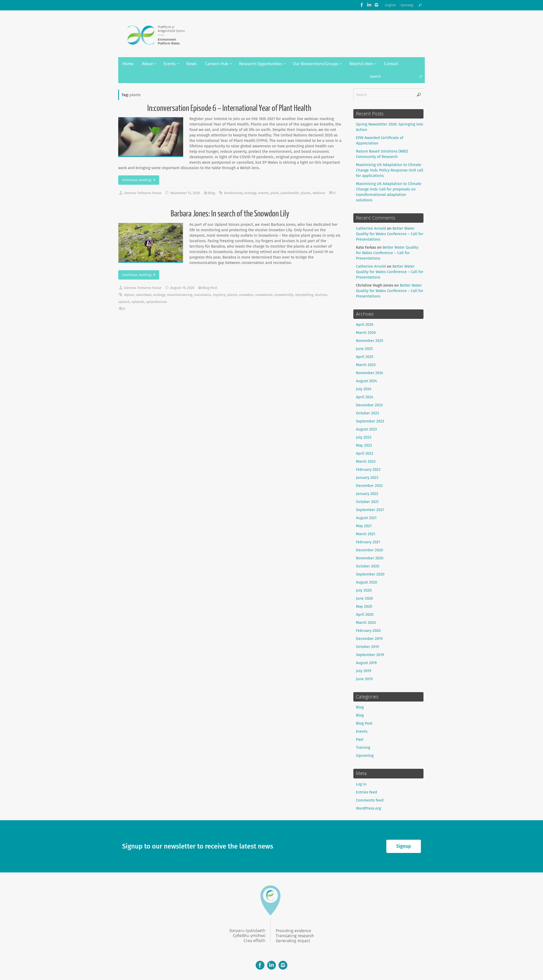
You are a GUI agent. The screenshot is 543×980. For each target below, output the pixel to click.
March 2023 (366, 461)
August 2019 (366, 663)
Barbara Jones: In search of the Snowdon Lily (230, 214)
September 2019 (370, 655)
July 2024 (364, 389)
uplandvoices (156, 302)
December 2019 (369, 639)
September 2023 (370, 421)
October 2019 (367, 647)
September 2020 (370, 574)
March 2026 (366, 333)
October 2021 (367, 502)
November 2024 (370, 373)
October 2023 (367, 413)
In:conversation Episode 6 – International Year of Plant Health (230, 108)
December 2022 (369, 486)
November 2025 (370, 341)
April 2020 (365, 614)
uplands (138, 302)
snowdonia (264, 295)
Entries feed (366, 792)
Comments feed (370, 800)
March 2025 (366, 365)
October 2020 (368, 566)
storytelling (304, 295)
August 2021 (366, 518)
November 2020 (370, 558)
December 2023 (369, 405)
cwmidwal (143, 295)
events (263, 193)
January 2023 (367, 478)
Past (360, 739)
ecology (250, 193)
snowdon (246, 295)
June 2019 (364, 679)
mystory (219, 295)
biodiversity (233, 193)
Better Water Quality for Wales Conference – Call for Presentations (390, 234)
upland (124, 302)
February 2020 (368, 631)
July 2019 (364, 671)
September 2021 (370, 510)
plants (306, 193)
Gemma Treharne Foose (143, 193)
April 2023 (365, 453)
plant (275, 193)
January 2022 (367, 494)
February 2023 (368, 469)
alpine (129, 295)
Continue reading (140, 180)
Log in (361, 784)
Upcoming (365, 756)
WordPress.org (369, 808)
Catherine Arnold (371, 228)
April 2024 (365, 397)
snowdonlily (284, 295)
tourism (321, 295)
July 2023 (364, 437)
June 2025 (364, 349)
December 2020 (369, 550)
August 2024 (366, 381)
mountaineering (180, 295)
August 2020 (367, 582)
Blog (212, 193)
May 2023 (364, 445)
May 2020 (364, 606)
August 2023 (366, 429)
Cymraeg (407, 5)
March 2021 (366, 534)
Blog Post (210, 288)
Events (362, 731)
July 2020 (364, 590)
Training (363, 747)
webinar (319, 193)
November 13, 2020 (185, 193)
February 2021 (368, 542)
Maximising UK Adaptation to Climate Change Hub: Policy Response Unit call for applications (390, 170)
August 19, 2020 (182, 288)
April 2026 (365, 325)
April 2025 (365, 357)
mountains (203, 295)
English (390, 5)
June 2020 (365, 598)
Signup (403, 846)
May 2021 (364, 526)
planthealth (290, 193)
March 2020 (366, 623)
